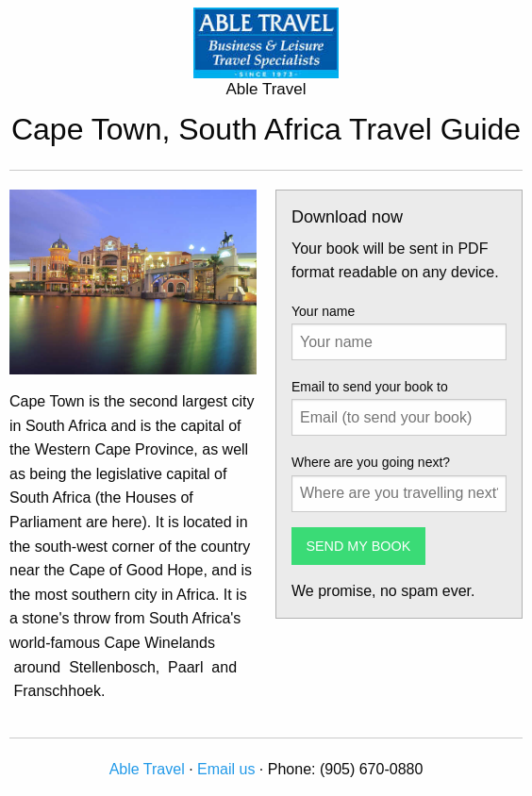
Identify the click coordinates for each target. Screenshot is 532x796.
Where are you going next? (371, 462)
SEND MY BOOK (358, 546)
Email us (226, 769)
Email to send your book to (370, 387)
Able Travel (147, 769)
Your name (323, 311)
